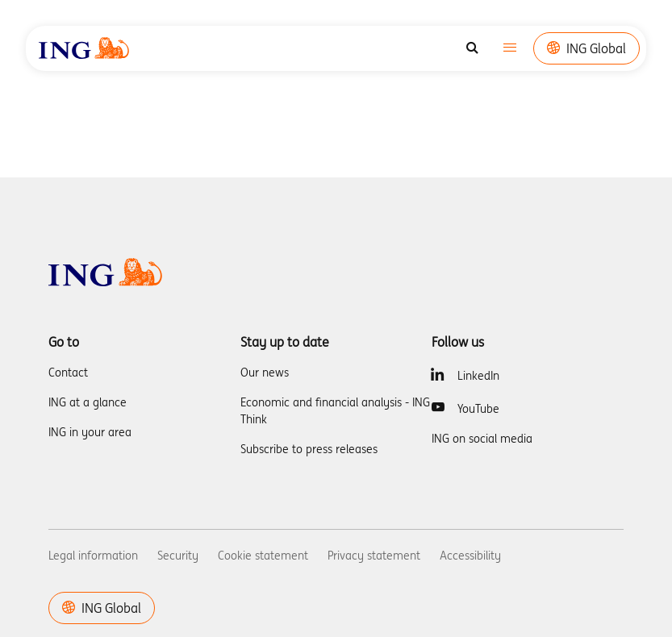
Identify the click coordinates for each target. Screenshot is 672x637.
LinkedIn (478, 376)
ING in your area (90, 432)
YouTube (478, 409)
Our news (265, 373)
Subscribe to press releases (309, 449)
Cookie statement (263, 556)
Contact (68, 373)
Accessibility (470, 556)
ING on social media (482, 439)
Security (178, 556)
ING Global (586, 48)
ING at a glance (88, 402)
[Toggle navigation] (510, 49)
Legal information (93, 556)
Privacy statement (374, 556)
